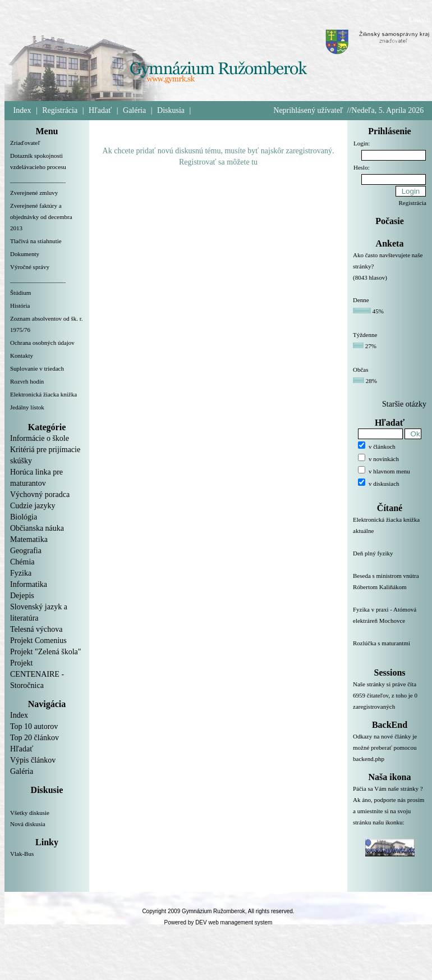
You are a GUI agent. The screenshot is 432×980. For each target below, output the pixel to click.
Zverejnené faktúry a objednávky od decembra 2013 (41, 217)
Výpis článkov (33, 760)
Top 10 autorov (34, 726)
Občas (361, 370)
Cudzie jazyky (33, 506)
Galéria (134, 110)
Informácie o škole (40, 438)
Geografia (26, 551)
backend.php (369, 759)
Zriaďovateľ (25, 143)
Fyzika (21, 573)
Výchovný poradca (40, 494)
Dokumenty (25, 254)
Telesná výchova (36, 629)
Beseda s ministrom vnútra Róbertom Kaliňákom (390, 588)
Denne (361, 300)
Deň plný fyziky (390, 560)
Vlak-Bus (22, 854)
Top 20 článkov (35, 738)
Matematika (29, 539)
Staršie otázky (404, 404)
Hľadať (100, 110)
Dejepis (22, 596)
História (20, 306)
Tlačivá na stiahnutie (36, 241)
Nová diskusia (28, 824)
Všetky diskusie (30, 813)
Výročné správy (30, 267)
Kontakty (22, 355)
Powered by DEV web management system (219, 922)
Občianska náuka (37, 528)
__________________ (38, 180)
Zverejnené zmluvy (34, 193)
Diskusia (171, 110)
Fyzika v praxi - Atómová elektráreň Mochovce (390, 622)
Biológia (24, 517)
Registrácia (60, 110)
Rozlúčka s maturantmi (390, 650)
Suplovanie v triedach (37, 368)
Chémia (22, 562)
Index (22, 110)
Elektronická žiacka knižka (43, 394)
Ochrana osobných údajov (42, 343)
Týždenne (365, 335)
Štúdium (20, 293)
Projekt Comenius (38, 641)
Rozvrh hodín (27, 381)
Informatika (29, 584)
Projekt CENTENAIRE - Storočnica (37, 674)
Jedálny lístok (27, 407)
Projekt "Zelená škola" (46, 652)
